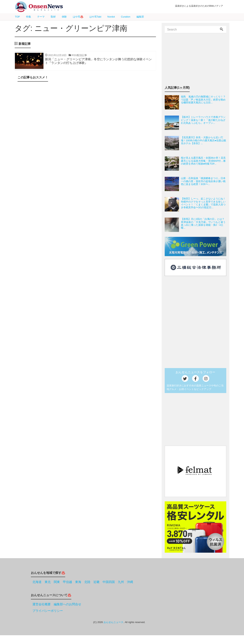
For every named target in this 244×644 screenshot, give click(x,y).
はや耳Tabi (95, 17)
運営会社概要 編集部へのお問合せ (57, 604)
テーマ (41, 17)
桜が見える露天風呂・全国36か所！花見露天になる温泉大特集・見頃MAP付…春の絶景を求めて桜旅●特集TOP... (203, 161)
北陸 (87, 582)
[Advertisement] (85, 125)
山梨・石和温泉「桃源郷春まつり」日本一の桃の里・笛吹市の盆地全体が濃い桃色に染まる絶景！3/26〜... (203, 181)
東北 (48, 582)
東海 (78, 582)
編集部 (140, 17)
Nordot (111, 17)
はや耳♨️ (78, 17)
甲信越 (67, 582)
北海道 (37, 582)
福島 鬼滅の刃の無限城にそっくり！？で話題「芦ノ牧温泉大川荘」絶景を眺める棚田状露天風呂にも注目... (203, 100)
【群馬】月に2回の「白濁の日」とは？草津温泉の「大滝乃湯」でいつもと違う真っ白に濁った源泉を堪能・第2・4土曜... (203, 223)
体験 (64, 17)
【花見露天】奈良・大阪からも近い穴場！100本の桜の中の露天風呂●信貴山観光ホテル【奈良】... (203, 140)
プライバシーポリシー (48, 611)
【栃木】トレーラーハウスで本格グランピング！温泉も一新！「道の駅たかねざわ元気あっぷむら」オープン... (203, 120)
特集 (29, 17)
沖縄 (130, 582)
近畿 (96, 582)
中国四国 (109, 582)
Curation (126, 17)
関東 (57, 582)
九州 (121, 582)
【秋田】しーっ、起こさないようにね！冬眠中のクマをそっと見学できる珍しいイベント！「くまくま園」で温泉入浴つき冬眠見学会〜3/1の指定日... (203, 203)
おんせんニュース (113, 622)
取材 (53, 17)
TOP (17, 17)
